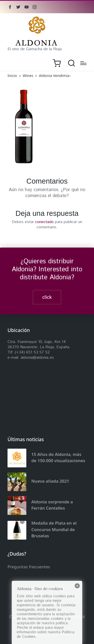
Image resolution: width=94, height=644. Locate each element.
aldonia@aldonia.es (37, 358)
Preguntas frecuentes (29, 567)
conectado (44, 222)
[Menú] (83, 63)
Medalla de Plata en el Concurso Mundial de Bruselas (54, 529)
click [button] (47, 297)
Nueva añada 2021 (50, 481)
